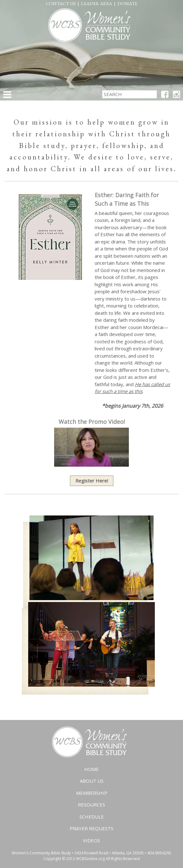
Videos (91, 840)
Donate (127, 3)
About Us (92, 781)
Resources (91, 805)
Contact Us (61, 3)
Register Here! (92, 481)
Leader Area (97, 3)
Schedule (92, 817)
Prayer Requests (91, 828)
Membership (92, 793)
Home (91, 769)
